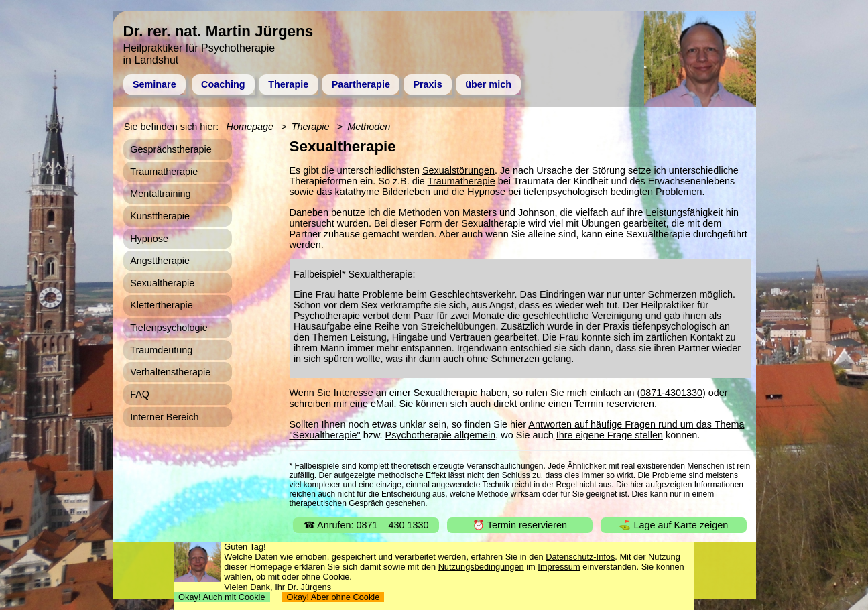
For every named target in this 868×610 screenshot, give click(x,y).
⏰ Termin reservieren (520, 525)
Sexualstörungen (458, 170)
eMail (382, 404)
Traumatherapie (461, 181)
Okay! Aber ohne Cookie (333, 597)
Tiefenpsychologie (169, 328)
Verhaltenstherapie (170, 372)
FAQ (140, 394)
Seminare (154, 84)
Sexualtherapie (162, 283)
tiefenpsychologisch (566, 192)
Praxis (427, 84)
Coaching (223, 84)
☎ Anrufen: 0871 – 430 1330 (366, 525)
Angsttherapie (160, 261)
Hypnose (486, 192)
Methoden (369, 127)
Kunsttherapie (160, 216)
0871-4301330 (671, 393)
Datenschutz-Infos (580, 557)
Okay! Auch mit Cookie (222, 597)
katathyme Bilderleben (383, 192)
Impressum (559, 567)
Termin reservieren (614, 404)
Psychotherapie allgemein (441, 435)
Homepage (250, 127)
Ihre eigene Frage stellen (610, 435)
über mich (488, 84)
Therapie (288, 84)
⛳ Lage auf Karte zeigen (673, 525)
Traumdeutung (161, 350)
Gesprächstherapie (171, 149)
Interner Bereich (164, 417)
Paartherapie (361, 84)
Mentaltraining (160, 194)
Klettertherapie (162, 305)
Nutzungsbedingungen (481, 567)
